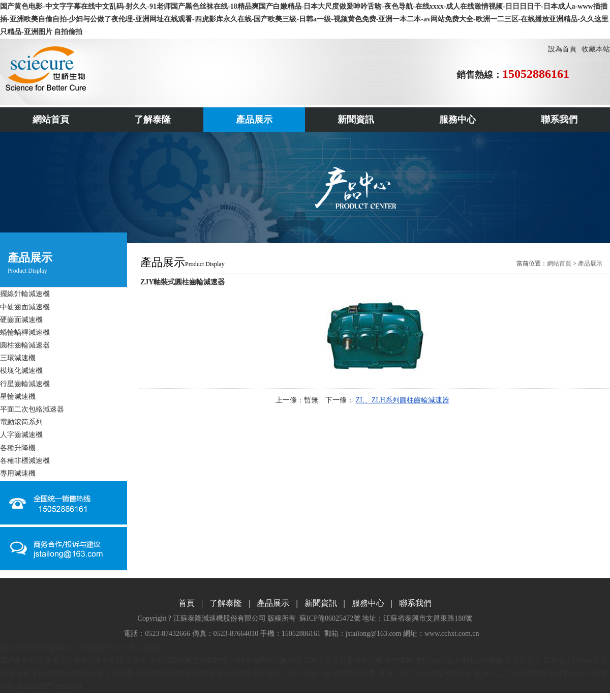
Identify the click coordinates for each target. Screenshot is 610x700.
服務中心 (368, 603)
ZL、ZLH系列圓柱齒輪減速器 (403, 400)
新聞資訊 (321, 603)
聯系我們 (415, 603)
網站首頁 (559, 264)
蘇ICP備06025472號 (330, 618)
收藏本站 (596, 49)
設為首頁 (562, 49)
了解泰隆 (226, 603)
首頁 (187, 603)
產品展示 (590, 264)
